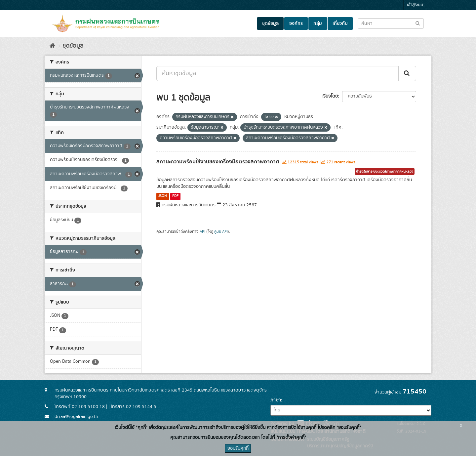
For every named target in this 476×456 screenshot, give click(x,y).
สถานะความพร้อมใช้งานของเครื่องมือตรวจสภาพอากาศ (218, 162)
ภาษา (276, 400)
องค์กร (296, 23)
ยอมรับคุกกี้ (238, 448)
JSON (162, 196)
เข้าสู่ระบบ (415, 5)
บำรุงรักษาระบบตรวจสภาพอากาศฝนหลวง (385, 172)
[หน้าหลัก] (52, 46)
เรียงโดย (330, 96)
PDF (175, 196)
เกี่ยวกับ (340, 23)
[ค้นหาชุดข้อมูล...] (278, 73)
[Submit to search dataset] (418, 23)
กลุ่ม (318, 23)
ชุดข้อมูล (270, 23)
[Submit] (407, 73)
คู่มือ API (221, 232)
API (202, 232)
